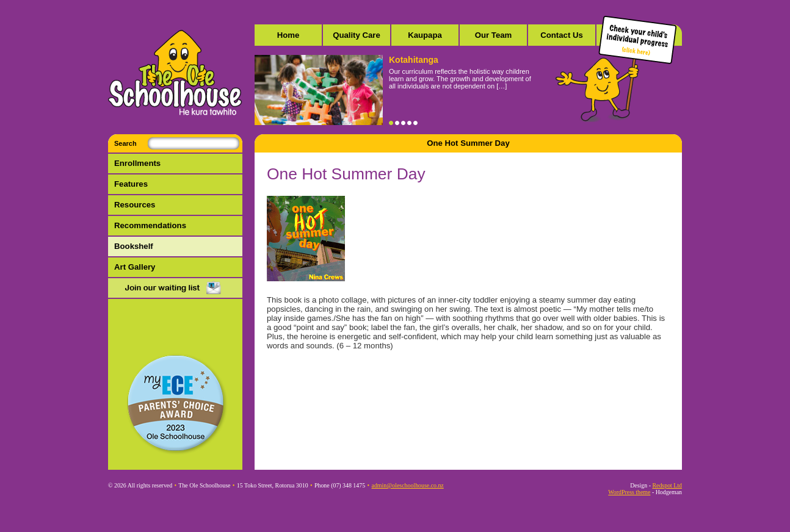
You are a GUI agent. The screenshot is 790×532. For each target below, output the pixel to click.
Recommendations (150, 225)
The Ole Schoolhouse (175, 73)
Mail (175, 289)
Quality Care (357, 35)
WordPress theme (629, 492)
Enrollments (137, 163)
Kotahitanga (414, 60)
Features (131, 184)
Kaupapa (425, 35)
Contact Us (562, 35)
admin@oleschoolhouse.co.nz (408, 485)
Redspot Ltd (667, 485)
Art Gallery (135, 267)
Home (288, 35)
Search (125, 143)
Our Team (494, 35)
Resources (135, 205)
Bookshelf (134, 246)
